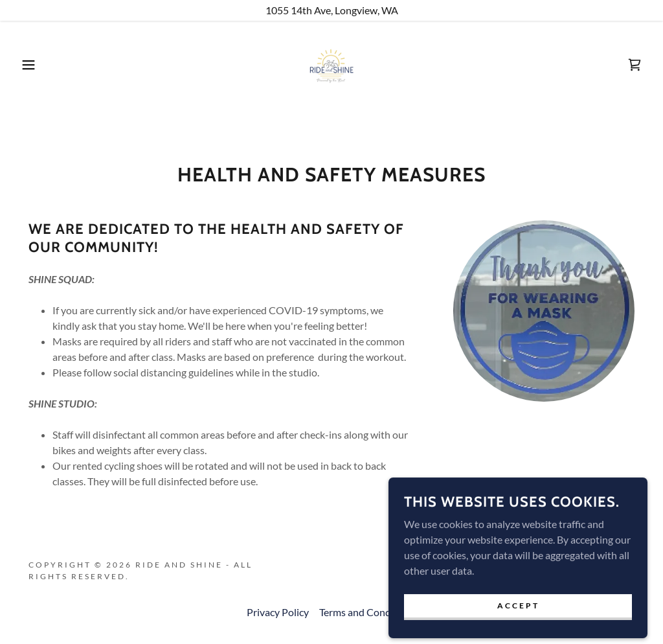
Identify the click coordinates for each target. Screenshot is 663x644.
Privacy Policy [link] (278, 612)
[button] (33, 65)
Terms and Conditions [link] (368, 612)
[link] (331, 63)
